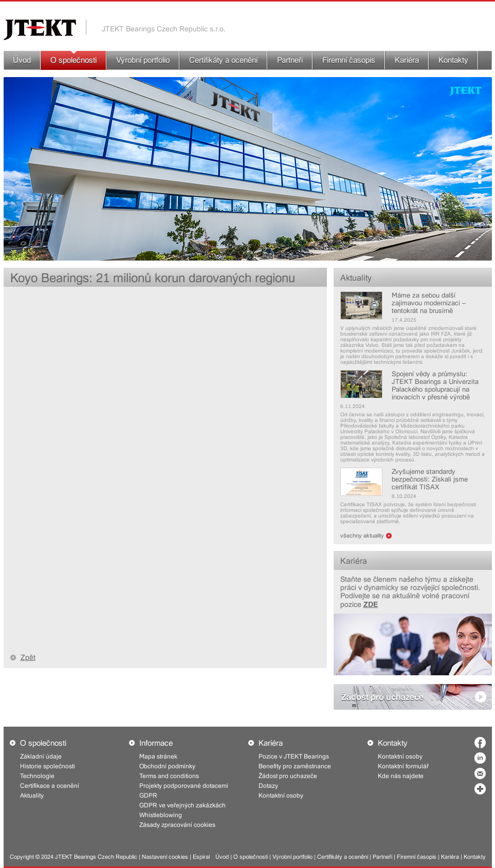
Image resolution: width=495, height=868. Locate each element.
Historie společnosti (48, 766)
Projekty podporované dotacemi (184, 786)
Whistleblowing (161, 815)
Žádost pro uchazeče (382, 697)
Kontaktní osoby (281, 796)
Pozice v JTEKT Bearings (294, 756)
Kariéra (407, 60)
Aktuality (356, 278)
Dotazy (268, 786)
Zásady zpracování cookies (177, 825)
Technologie (37, 776)
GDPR (148, 796)
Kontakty (453, 60)
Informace (156, 743)
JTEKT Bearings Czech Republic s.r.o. (164, 29)
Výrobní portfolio (143, 60)
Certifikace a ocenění (50, 786)
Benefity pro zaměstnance (295, 766)
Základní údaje (41, 756)
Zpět (28, 657)
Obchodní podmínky (167, 766)
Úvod (22, 60)
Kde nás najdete (401, 776)
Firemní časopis (349, 60)
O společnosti (74, 60)
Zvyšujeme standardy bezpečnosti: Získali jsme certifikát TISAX (430, 479)
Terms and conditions (169, 776)
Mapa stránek (158, 756)
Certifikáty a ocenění (223, 60)
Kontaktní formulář (403, 766)
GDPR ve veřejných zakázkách (182, 805)
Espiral (201, 857)
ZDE (371, 604)
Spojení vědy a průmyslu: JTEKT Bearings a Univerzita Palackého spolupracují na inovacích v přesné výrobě (435, 385)
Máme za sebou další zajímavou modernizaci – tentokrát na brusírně (429, 303)
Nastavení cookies (165, 857)
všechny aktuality (362, 536)
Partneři (290, 60)
